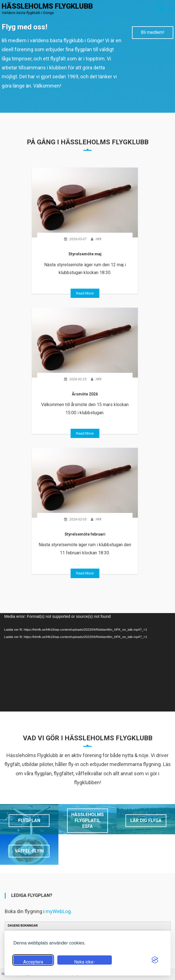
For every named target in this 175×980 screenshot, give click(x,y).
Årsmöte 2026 (85, 394)
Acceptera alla (33, 962)
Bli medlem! (153, 32)
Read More (85, 293)
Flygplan (29, 820)
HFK (99, 239)
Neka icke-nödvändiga (84, 962)
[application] (88, 662)
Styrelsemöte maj (85, 254)
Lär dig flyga (146, 820)
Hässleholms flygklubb (47, 6)
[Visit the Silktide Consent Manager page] (155, 960)
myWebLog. (59, 911)
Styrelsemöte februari (85, 534)
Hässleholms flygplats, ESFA (88, 820)
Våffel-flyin (29, 851)
